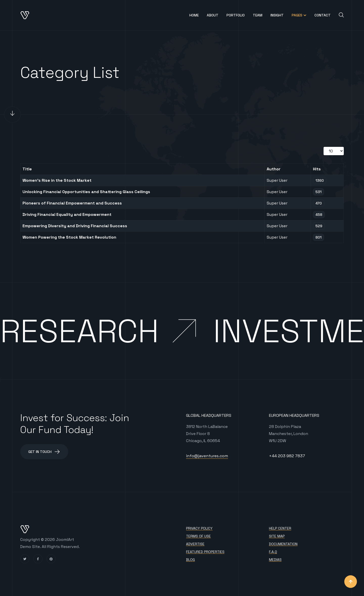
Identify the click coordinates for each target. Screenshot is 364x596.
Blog (190, 560)
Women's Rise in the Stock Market (57, 180)
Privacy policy (199, 528)
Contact (323, 15)
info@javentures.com (207, 456)
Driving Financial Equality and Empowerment (67, 214)
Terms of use (198, 536)
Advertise (195, 544)
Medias (275, 560)
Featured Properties (205, 552)
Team (258, 15)
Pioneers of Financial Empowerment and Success (72, 203)
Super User (277, 180)
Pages (297, 15)
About (213, 15)
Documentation (283, 544)
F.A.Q (273, 552)
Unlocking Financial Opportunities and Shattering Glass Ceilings (86, 192)
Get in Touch (44, 452)
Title (27, 169)
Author (274, 169)
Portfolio (236, 15)
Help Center (280, 528)
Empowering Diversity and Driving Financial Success (75, 226)
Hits (317, 169)
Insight (277, 15)
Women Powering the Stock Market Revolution (69, 237)
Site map (277, 536)
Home (194, 15)
